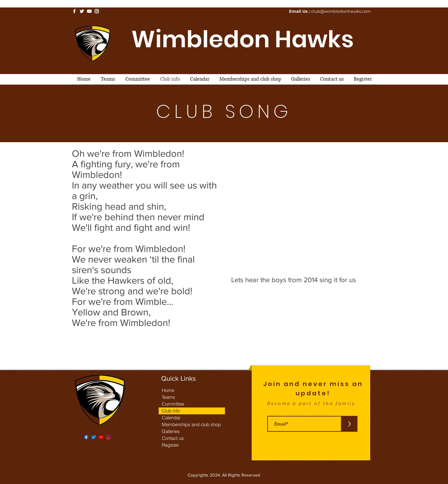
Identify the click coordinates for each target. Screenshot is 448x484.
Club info (171, 411)
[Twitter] (94, 437)
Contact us (173, 438)
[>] (349, 424)
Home (168, 390)
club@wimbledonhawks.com (341, 11)
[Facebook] (86, 437)
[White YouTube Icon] (89, 11)
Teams (168, 397)
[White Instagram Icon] (97, 11)
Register (170, 445)
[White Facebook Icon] (74, 11)
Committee (173, 404)
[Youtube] (101, 437)
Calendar (171, 418)
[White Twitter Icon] (82, 11)
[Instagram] (109, 437)
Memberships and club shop (191, 424)
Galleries (171, 431)
